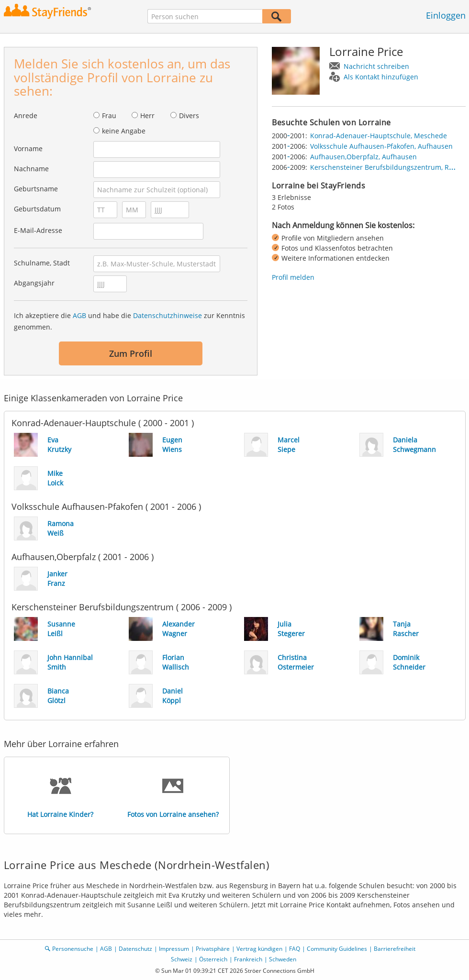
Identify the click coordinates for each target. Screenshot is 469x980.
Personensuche (73, 949)
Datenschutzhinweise (167, 315)
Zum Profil (131, 353)
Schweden (283, 959)
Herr (147, 116)
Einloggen (446, 15)
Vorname (28, 149)
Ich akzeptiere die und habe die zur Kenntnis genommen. (129, 321)
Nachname (31, 169)
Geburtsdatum (37, 209)
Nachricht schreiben (376, 66)
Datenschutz (135, 949)
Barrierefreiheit (395, 949)
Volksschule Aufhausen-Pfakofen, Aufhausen (381, 146)
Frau (109, 116)
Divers (189, 116)
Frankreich (248, 959)
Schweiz (182, 959)
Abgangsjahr (34, 283)
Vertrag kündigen (259, 949)
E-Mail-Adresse (38, 230)
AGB (79, 315)
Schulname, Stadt (42, 263)
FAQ (295, 949)
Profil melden (293, 277)
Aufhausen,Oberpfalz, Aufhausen (363, 157)
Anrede (26, 116)
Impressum (174, 949)
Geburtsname (36, 189)
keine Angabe (124, 131)
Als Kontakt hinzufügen (381, 77)
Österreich (213, 959)
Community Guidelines (337, 949)
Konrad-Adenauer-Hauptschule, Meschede (379, 136)
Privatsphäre (213, 949)
